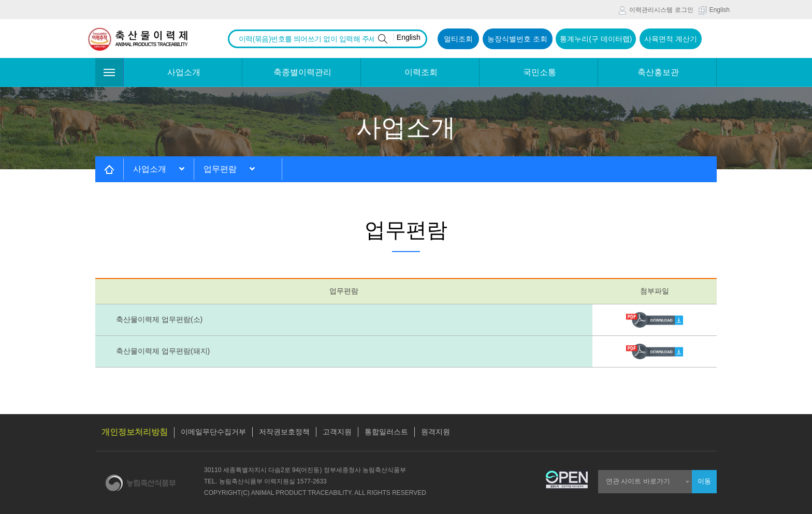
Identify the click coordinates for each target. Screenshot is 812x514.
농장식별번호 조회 (517, 39)
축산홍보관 (658, 72)
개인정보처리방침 (135, 432)
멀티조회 (458, 39)
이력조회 (421, 72)
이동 (704, 481)
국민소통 (540, 72)
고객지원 (337, 432)
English (714, 10)
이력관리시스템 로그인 (656, 10)
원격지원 (436, 432)
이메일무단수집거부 (213, 432)
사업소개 (184, 72)
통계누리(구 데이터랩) (596, 39)
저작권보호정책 (284, 432)
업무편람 (229, 169)
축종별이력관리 (302, 72)
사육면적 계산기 (671, 39)
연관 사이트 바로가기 (638, 481)
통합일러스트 (386, 432)
